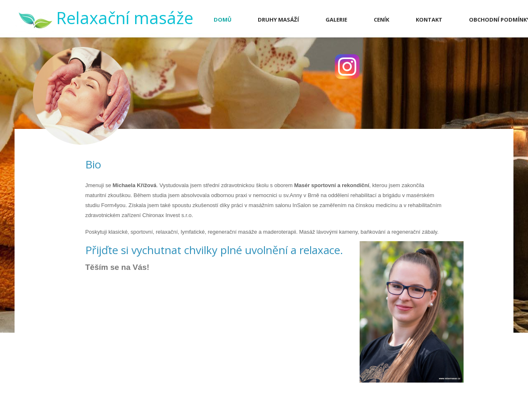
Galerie (336, 20)
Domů (223, 20)
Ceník (381, 20)
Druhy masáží (278, 20)
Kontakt (429, 20)
